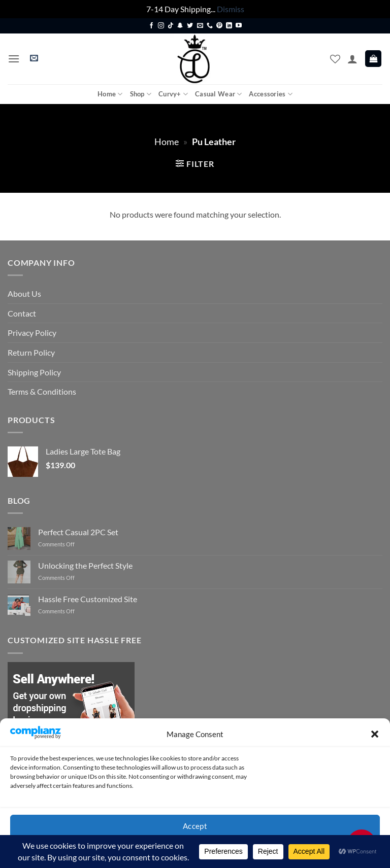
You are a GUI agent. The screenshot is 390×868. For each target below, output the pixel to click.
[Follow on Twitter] (190, 26)
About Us (24, 293)
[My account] (352, 59)
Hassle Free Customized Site (88, 599)
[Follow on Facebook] (151, 26)
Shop (141, 94)
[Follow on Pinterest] (219, 26)
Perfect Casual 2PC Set (78, 532)
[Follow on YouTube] (239, 26)
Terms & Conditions (42, 391)
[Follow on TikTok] (171, 26)
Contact (22, 313)
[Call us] (210, 26)
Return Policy (31, 352)
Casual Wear (218, 94)
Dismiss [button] (231, 9)
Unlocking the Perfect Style (85, 565)
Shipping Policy (34, 372)
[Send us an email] (200, 26)
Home (110, 94)
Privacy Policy (32, 333)
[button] (375, 734)
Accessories (270, 94)
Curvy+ (173, 94)
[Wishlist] (335, 59)
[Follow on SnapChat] (180, 26)
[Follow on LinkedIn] (229, 26)
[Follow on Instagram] (161, 26)
